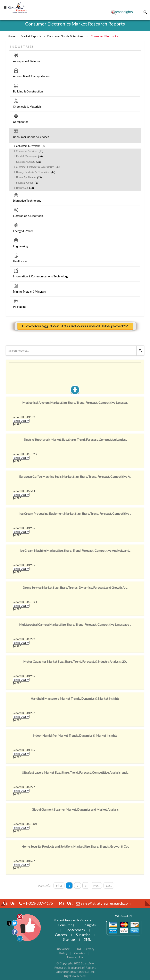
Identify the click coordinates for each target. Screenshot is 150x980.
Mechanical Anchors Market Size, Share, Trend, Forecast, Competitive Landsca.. (75, 402)
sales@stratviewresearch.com (106, 903)
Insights (90, 925)
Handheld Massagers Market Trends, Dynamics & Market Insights (75, 698)
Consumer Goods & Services (75, 138)
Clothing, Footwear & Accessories (38, 167)
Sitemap (69, 939)
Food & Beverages (29, 156)
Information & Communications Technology (75, 277)
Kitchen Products (28, 162)
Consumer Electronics (31, 146)
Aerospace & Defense (75, 62)
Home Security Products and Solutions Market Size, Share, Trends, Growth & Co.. (75, 846)
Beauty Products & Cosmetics (35, 172)
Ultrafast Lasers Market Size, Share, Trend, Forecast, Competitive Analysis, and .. (75, 772)
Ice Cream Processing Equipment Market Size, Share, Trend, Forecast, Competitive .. (75, 513)
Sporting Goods (27, 183)
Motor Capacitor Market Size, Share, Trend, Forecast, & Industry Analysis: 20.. (75, 661)
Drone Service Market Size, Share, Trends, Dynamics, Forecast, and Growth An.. (75, 587)
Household (25, 188)
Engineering (75, 247)
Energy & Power (75, 232)
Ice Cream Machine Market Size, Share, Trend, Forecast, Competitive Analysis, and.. (75, 550)
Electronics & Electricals (75, 216)
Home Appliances (29, 177)
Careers (61, 935)
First (59, 885)
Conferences (75, 930)
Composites (75, 122)
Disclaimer (63, 949)
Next (96, 885)
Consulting (66, 925)
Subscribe (83, 935)
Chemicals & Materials (75, 107)
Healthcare (75, 262)
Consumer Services (29, 151)
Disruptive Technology (75, 201)
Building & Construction (75, 92)
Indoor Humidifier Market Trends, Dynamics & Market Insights (75, 735)
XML (87, 939)
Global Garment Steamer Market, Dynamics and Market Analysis (75, 809)
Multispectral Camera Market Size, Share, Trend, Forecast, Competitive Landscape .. (75, 624)
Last (109, 885)
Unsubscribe (75, 957)
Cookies (79, 953)
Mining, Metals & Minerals (75, 292)
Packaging (75, 307)
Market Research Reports (72, 920)
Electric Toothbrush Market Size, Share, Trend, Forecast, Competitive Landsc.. (75, 439)
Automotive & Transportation (75, 77)
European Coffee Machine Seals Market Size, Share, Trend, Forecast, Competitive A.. (75, 476)
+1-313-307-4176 (38, 903)
